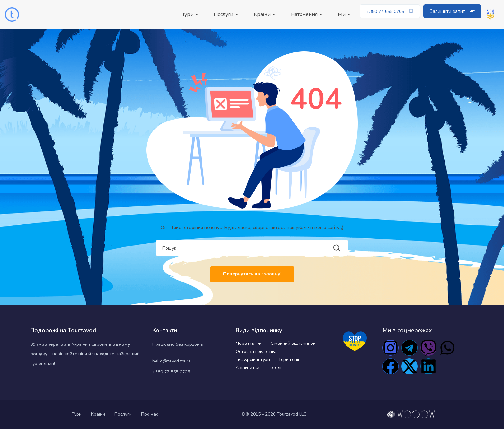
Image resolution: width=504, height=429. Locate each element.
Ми (344, 14)
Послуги (226, 14)
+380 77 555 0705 (171, 372)
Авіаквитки (248, 367)
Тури (190, 14)
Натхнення (306, 14)
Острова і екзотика (256, 351)
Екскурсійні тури (253, 359)
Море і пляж (248, 343)
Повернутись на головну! (252, 274)
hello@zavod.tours (171, 361)
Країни (264, 14)
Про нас (150, 414)
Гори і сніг (290, 359)
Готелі (275, 367)
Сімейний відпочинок (293, 343)
